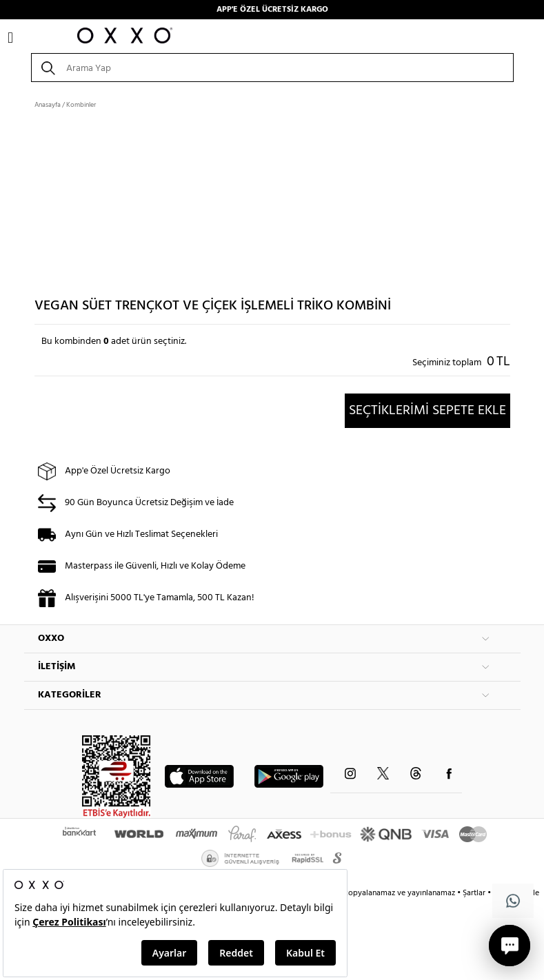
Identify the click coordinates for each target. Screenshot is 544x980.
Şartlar (475, 893)
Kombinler (81, 105)
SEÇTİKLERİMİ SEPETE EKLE (427, 411)
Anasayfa (48, 105)
